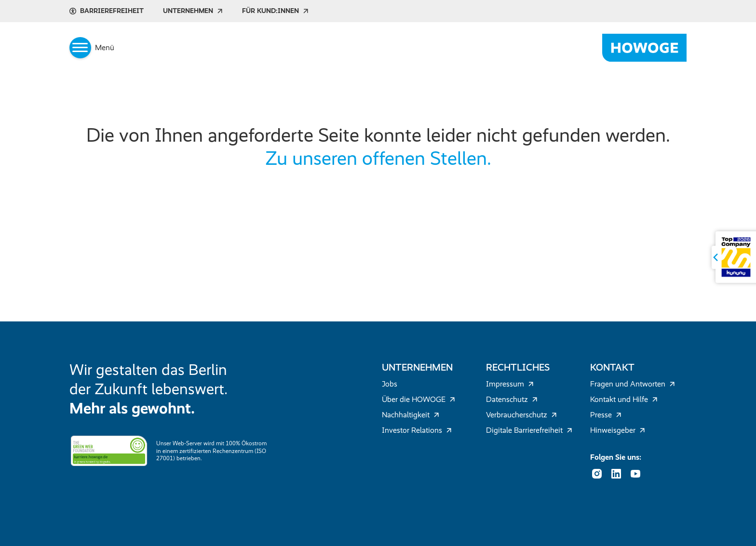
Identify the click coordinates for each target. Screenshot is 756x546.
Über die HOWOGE (418, 399)
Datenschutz (512, 399)
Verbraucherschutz (521, 415)
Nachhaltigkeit (411, 415)
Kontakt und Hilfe (624, 399)
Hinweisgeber (618, 430)
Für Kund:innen (275, 11)
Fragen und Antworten (633, 384)
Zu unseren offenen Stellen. (378, 158)
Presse (606, 415)
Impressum (510, 384)
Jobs (390, 384)
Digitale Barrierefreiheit (529, 430)
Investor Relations (417, 430)
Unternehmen (193, 11)
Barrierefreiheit (107, 11)
